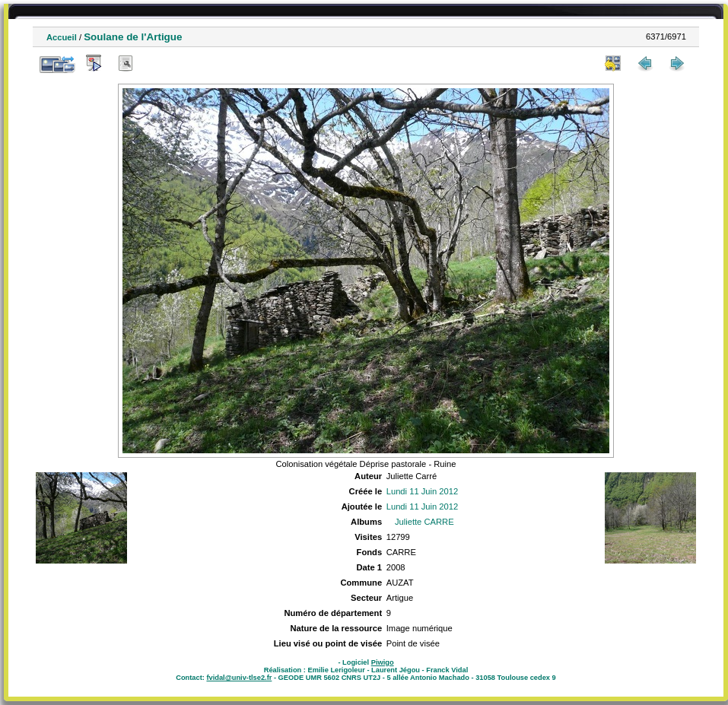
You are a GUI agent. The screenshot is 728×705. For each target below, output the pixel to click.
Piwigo (383, 662)
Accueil (62, 37)
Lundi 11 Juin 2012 (423, 491)
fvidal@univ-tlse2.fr (239, 678)
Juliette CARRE (424, 522)
